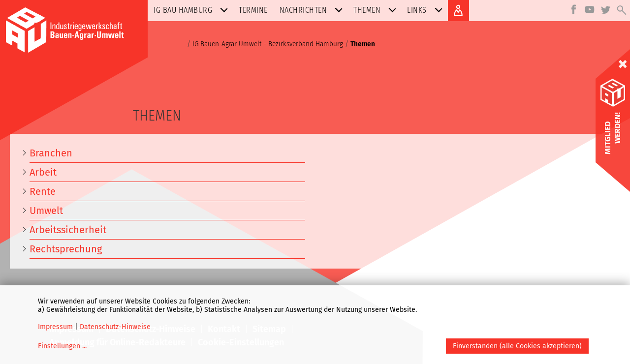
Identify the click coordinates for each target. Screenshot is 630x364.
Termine (253, 10)
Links (427, 10)
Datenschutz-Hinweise (115, 327)
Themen (377, 10)
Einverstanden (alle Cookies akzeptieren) (517, 346)
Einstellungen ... (62, 346)
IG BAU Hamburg (193, 10)
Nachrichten (313, 10)
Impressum (55, 327)
